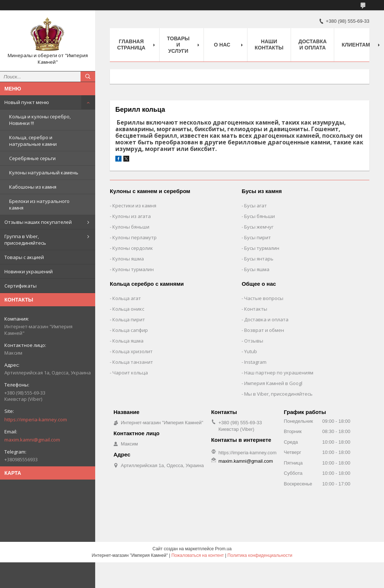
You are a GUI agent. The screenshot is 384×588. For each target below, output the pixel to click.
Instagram (255, 362)
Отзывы (254, 341)
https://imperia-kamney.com (36, 419)
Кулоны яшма (128, 259)
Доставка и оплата (312, 45)
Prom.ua (223, 549)
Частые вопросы (264, 298)
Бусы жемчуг (259, 227)
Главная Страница (131, 45)
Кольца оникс (128, 309)
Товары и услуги (178, 45)
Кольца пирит (129, 319)
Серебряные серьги (32, 158)
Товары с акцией (24, 257)
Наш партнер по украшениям (279, 373)
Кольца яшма (128, 341)
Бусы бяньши (260, 216)
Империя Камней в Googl (273, 383)
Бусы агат (256, 206)
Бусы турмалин (262, 248)
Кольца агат (127, 298)
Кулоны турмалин (133, 269)
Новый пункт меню (27, 102)
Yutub (251, 351)
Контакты (256, 309)
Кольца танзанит (133, 362)
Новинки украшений (29, 271)
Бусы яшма (257, 269)
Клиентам (356, 45)
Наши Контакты (269, 45)
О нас (222, 45)
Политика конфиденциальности (260, 555)
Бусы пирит (258, 237)
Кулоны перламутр (135, 237)
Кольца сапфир (130, 330)
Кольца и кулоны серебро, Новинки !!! (40, 120)
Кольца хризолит (133, 351)
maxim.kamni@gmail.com (32, 440)
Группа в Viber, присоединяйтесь (25, 240)
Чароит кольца (130, 373)
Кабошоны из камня (33, 187)
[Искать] (88, 77)
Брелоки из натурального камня (39, 204)
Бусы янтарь (259, 259)
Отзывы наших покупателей (38, 222)
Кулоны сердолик (133, 248)
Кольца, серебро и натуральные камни (33, 141)
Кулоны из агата (132, 216)
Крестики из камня (134, 206)
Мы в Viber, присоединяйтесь (278, 394)
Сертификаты (20, 286)
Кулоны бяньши (131, 227)
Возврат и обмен (264, 330)
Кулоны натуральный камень (44, 173)
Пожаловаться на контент (197, 555)
